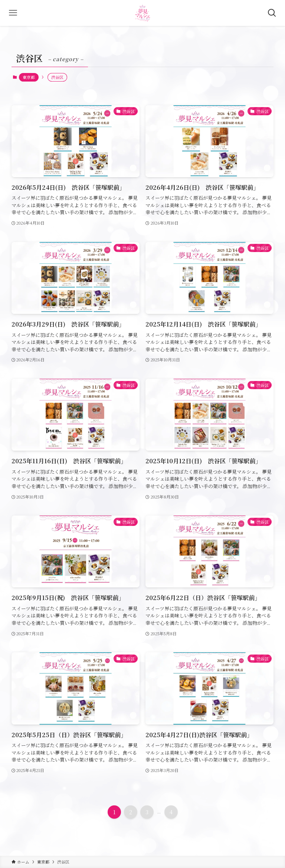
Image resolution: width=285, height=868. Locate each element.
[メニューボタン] (13, 13)
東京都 (29, 77)
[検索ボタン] (272, 13)
